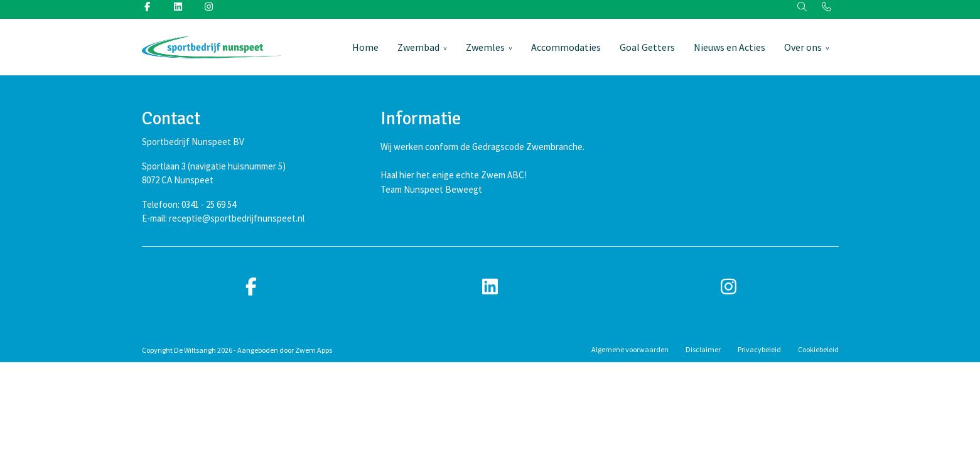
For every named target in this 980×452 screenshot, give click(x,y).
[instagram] (729, 287)
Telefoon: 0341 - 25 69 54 (189, 204)
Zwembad (418, 47)
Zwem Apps (314, 350)
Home (365, 47)
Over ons (803, 47)
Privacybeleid (759, 349)
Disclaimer (703, 349)
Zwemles (485, 47)
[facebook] (252, 287)
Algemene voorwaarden (630, 349)
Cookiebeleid (818, 349)
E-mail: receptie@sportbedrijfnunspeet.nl (223, 218)
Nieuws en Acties (730, 47)
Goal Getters (647, 47)
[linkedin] (490, 287)
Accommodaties (566, 47)
